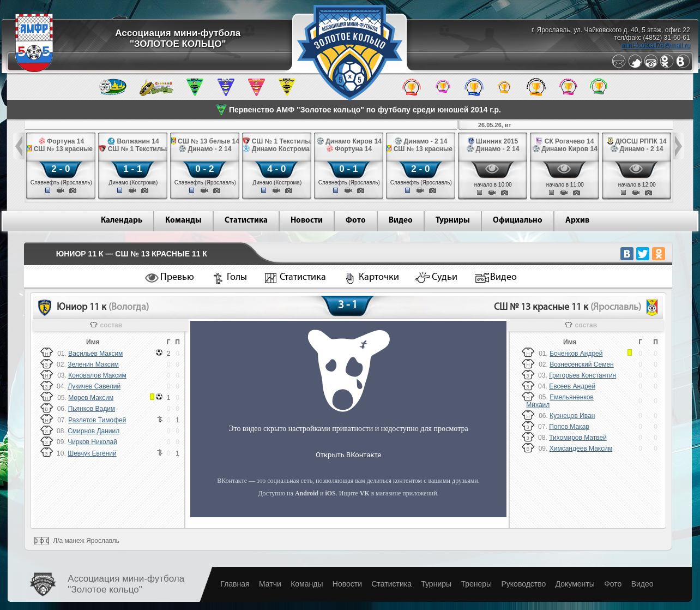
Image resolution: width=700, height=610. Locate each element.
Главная (235, 584)
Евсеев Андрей (572, 386)
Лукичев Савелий (94, 386)
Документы (575, 584)
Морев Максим (91, 398)
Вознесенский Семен (582, 364)
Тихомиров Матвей (578, 438)
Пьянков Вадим (92, 409)
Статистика (246, 221)
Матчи (270, 584)
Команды (183, 221)
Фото (356, 221)
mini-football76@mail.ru (655, 45)
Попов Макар (569, 427)
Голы (237, 277)
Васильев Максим (95, 354)
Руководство (523, 584)
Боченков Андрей (576, 354)
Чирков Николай (92, 442)
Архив (577, 221)
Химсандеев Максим (581, 448)
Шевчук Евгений (92, 453)
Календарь (122, 221)
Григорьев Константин (583, 375)
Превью (177, 277)
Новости (307, 221)
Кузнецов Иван (572, 416)
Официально (518, 221)
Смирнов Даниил (93, 431)
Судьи (445, 277)
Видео (401, 221)
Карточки (379, 277)
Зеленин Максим (93, 364)
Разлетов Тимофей (97, 420)
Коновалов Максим (97, 375)
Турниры (453, 221)
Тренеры (476, 584)
